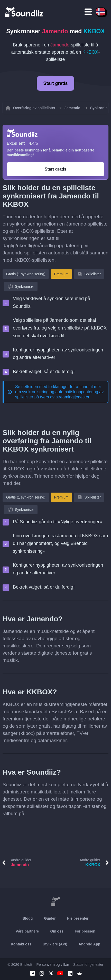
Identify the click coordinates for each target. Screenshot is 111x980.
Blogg (28, 918)
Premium (61, 274)
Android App (89, 944)
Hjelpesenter (78, 918)
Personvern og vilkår (53, 965)
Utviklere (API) (55, 944)
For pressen (85, 931)
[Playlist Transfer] (24, 12)
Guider (50, 918)
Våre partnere (27, 931)
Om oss (57, 931)
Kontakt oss (21, 944)
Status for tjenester (88, 965)
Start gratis (55, 83)
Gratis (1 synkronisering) (26, 274)
